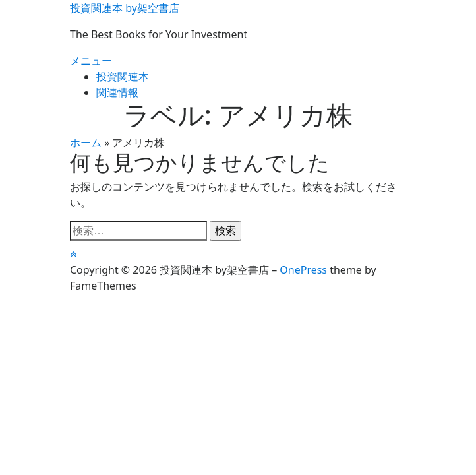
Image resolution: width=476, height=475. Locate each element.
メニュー (91, 61)
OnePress (303, 270)
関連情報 (117, 92)
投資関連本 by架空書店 (125, 8)
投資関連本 (123, 77)
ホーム (86, 142)
